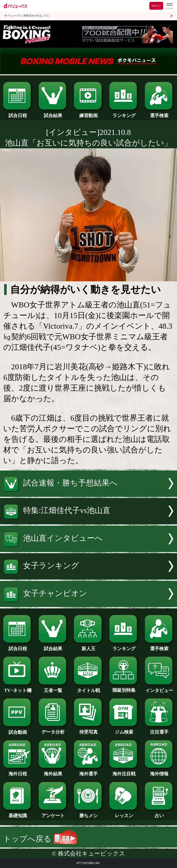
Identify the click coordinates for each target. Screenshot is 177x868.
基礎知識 (18, 813)
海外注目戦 (124, 771)
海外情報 (159, 771)
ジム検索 (124, 730)
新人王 (88, 646)
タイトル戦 (88, 688)
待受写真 (88, 730)
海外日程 (18, 771)
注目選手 (159, 730)
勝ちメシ (88, 813)
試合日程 (18, 113)
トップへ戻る (40, 839)
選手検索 (159, 113)
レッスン (124, 813)
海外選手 (88, 771)
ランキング (124, 113)
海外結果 (53, 771)
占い (159, 813)
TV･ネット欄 (18, 688)
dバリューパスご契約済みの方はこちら (27, 16)
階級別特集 (124, 688)
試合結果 (53, 113)
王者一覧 (53, 688)
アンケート (53, 813)
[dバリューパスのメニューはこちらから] (169, 6)
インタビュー (159, 688)
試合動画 (18, 730)
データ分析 (53, 730)
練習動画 (88, 113)
